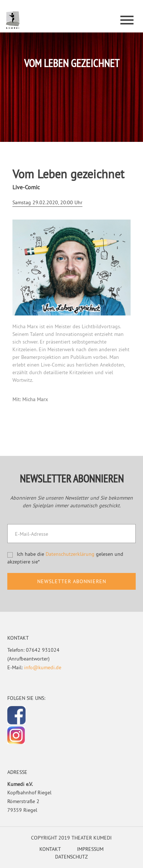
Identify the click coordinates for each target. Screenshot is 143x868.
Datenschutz (71, 857)
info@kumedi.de (43, 667)
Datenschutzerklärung (70, 554)
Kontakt (50, 849)
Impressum (90, 849)
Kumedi (13, 20)
